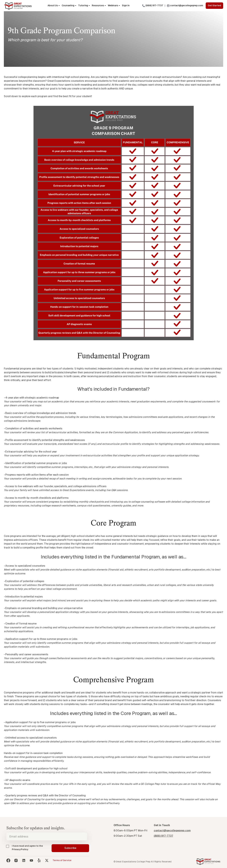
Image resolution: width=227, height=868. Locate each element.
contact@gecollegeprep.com (187, 5)
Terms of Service (62, 860)
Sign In (126, 5)
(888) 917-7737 (154, 5)
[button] (54, 6)
